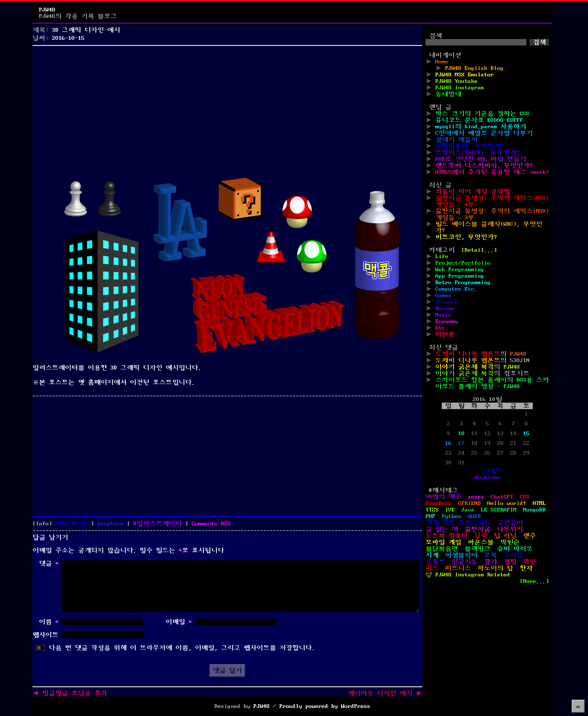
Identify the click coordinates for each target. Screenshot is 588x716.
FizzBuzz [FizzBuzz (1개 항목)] (439, 503)
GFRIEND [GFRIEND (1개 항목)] (469, 503)
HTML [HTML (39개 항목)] (539, 503)
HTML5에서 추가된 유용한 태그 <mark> (492, 172)
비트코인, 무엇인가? (466, 237)
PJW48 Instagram (460, 88)
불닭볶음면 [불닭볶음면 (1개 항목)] (442, 549)
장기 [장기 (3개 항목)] (491, 562)
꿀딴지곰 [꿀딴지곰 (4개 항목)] (478, 529)
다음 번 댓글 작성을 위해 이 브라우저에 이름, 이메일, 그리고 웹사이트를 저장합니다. (182, 648)
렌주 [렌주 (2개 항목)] (530, 536)
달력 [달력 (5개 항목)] (481, 536)
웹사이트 (45, 635)
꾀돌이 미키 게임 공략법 (473, 192)
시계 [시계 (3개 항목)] (432, 555)
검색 (435, 36)
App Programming (460, 276)
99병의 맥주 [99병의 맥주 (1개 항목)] (443, 497)
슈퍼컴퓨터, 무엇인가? (469, 146)
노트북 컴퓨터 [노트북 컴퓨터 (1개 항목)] (447, 536)
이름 (49, 622)
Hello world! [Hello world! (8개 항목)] (507, 503)
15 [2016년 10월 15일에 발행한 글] (526, 433)
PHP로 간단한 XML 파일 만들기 (481, 159)
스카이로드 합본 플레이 (471, 380)
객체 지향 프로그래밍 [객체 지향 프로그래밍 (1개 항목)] (458, 523)
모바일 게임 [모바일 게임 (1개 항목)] (443, 542)
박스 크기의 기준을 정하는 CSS (482, 114)
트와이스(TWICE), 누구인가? (478, 153)
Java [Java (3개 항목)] (468, 510)
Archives (487, 477)
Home (442, 62)
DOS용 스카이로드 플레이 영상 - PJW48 (492, 383)
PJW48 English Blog (474, 68)
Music (443, 315)
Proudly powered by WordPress (325, 706)
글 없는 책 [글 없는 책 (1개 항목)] (442, 529)
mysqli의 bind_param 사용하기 (481, 127)
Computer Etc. (456, 289)
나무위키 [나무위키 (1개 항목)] (510, 529)
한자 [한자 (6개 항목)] (526, 568)
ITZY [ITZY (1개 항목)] (432, 510)
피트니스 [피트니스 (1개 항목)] (458, 568)
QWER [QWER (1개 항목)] (474, 516)
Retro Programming (463, 283)
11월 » (494, 471)
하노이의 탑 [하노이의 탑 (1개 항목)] (495, 568)
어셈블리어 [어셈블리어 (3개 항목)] (461, 555)
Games (443, 295)
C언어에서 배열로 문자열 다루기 (484, 133)
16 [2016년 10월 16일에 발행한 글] (448, 443)
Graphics (110, 524)
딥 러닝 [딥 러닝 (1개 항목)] (505, 536)
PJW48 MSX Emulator (465, 75)
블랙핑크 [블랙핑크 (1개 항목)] (478, 549)
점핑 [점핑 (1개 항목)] (510, 562)
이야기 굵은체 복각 (465, 367)
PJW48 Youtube (456, 81)
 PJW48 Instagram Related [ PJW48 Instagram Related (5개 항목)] (468, 575)
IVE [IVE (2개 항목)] (450, 510)
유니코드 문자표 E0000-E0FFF (479, 120)
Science (447, 302)
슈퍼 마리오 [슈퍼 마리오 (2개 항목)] (515, 549)
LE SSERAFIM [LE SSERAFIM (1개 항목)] (499, 510)
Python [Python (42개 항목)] (452, 516)
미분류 (445, 334)
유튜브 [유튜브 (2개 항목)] (435, 562)
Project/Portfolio (463, 263)
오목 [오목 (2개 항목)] (491, 555)
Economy (447, 321)
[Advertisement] (227, 106)
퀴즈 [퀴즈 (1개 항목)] (432, 568)
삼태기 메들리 (456, 140)
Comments (211, 524)
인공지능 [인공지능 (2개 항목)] (465, 562)
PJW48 (47, 10)
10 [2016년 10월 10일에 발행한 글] (461, 433)
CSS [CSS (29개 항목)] (525, 497)
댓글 (49, 563)
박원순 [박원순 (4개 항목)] (510, 542)
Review (445, 308)
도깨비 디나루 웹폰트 (468, 354)
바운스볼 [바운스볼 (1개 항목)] (481, 542)
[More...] (534, 581)
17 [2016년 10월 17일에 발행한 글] (461, 443)
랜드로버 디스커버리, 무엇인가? (484, 166)
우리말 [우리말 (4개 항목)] (513, 555)
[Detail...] (479, 250)
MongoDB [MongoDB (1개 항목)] (534, 510)
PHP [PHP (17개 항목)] (430, 516)
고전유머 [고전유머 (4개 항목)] (510, 523)
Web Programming (460, 270)
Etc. (442, 328)
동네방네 (448, 94)
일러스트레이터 (159, 524)
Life (442, 257)
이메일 (179, 622)
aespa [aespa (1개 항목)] (476, 497)
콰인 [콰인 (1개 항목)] (530, 562)
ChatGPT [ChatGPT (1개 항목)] (502, 497)
